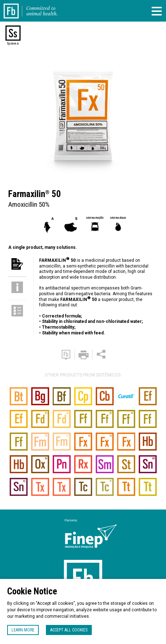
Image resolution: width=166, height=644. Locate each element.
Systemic (13, 44)
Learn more (23, 630)
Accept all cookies (69, 630)
